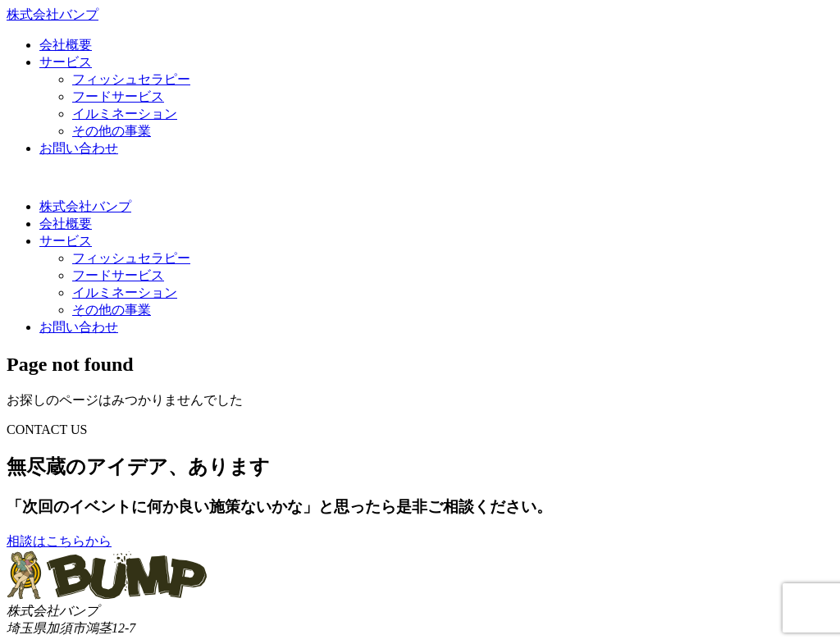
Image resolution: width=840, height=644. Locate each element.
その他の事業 (112, 131)
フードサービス (118, 96)
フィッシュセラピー (131, 79)
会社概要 (66, 45)
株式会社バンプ (85, 206)
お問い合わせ (79, 148)
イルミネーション (125, 114)
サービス (66, 62)
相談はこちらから (59, 541)
